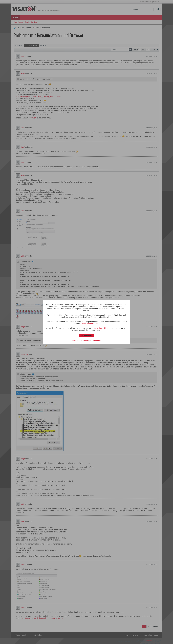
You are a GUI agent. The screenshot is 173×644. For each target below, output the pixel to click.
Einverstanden (86, 335)
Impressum (96, 340)
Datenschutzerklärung (90, 324)
